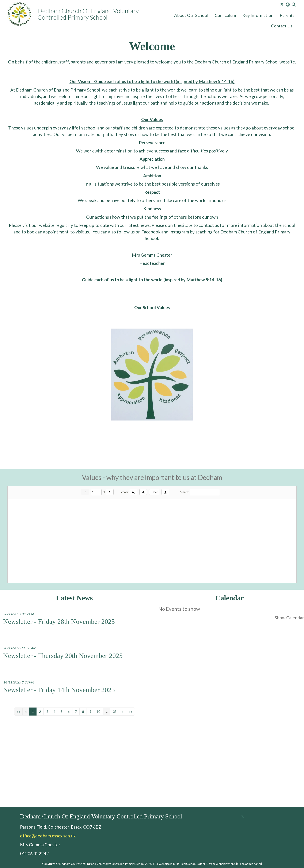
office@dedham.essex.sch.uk (48, 836)
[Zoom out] (143, 492)
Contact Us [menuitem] (282, 26)
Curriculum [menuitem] (225, 15)
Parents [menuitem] (287, 15)
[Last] (130, 712)
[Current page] (96, 492)
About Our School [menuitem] (191, 15)
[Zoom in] (133, 492)
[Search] (205, 492)
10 (98, 712)
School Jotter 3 (197, 864)
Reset (154, 492)
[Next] (110, 492)
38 (115, 712)
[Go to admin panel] (249, 864)
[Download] (165, 492)
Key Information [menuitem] (258, 15)
